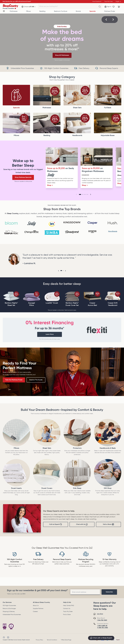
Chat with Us (82, 524)
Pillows (28, 11)
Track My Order (68, 612)
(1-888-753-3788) (103, 628)
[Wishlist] (114, 7)
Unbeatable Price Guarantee (12, 615)
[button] (106, 20)
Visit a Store (108, 524)
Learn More (50, 334)
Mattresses (14, 11)
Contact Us (67, 609)
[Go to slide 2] (82, 194)
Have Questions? (97, 2)
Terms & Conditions (52, 640)
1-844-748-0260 (102, 620)
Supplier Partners (38, 609)
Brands (78, 11)
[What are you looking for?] (100, 7)
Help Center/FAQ (69, 606)
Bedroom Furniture (61, 11)
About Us (36, 606)
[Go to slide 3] (84, 194)
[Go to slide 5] (88, 194)
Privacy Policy (39, 640)
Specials (93, 11)
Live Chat (100, 614)
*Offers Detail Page (66, 640)
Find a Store (67, 615)
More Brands (113, 231)
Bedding (42, 11)
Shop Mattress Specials (23, 177)
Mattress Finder (110, 11)
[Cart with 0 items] (119, 7)
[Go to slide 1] (80, 194)
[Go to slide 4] (86, 194)
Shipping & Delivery (9, 612)
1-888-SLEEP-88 (102, 626)
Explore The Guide (36, 380)
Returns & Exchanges (9, 609)
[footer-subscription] (109, 592)
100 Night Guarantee (9, 606)
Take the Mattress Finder (14, 380)
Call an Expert (56, 524)
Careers (35, 612)
